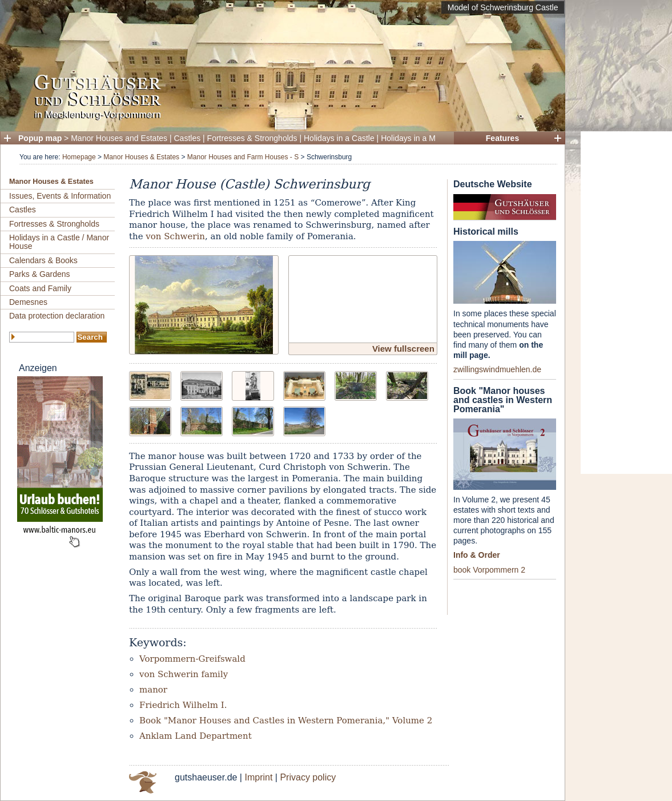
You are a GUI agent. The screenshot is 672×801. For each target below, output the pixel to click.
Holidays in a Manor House (429, 138)
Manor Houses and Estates (119, 138)
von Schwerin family (184, 674)
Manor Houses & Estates (141, 157)
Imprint (258, 777)
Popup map (40, 138)
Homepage (79, 157)
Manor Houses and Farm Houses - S (243, 157)
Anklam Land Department (196, 736)
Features (502, 138)
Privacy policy (308, 777)
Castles (188, 138)
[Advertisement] (626, 303)
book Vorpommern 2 (489, 570)
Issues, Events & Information (60, 196)
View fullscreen (403, 349)
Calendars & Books (43, 260)
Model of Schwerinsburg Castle (503, 7)
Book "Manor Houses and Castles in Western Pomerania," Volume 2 (286, 721)
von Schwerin (175, 236)
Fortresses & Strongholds (252, 138)
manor (153, 690)
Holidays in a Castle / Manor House (59, 242)
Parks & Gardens (40, 274)
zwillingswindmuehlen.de (497, 369)
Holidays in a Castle (339, 138)
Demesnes (28, 302)
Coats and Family (40, 288)
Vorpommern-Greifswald (192, 659)
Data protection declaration (57, 316)
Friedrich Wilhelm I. (183, 705)
